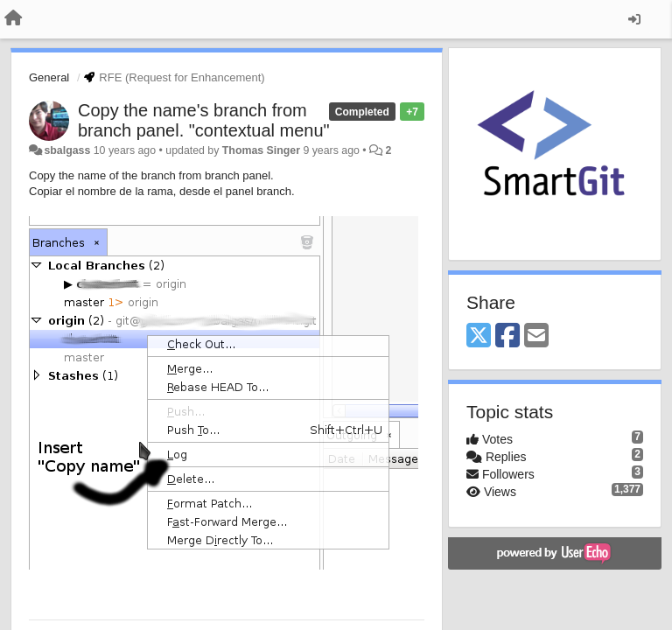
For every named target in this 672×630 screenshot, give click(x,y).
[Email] (536, 336)
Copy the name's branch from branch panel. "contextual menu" (204, 120)
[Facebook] (507, 336)
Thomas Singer (261, 150)
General (49, 77)
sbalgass (67, 150)
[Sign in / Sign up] (634, 19)
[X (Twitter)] (479, 336)
